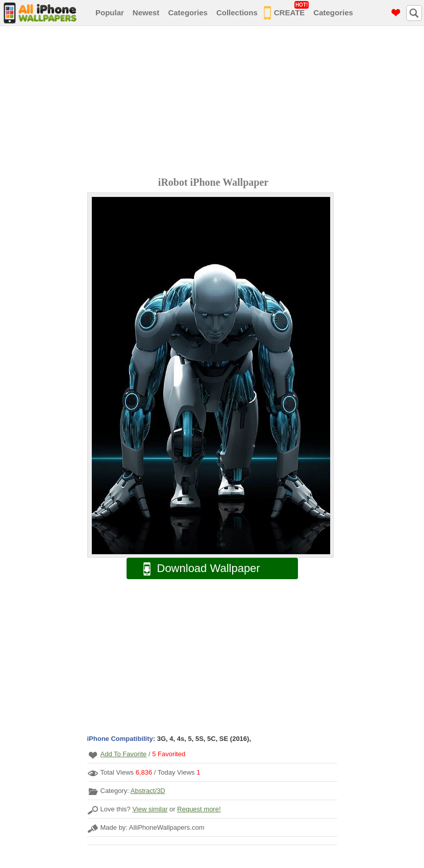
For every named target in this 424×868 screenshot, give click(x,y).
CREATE (286, 11)
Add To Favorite (124, 754)
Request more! (199, 809)
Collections (237, 13)
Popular (110, 13)
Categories (188, 13)
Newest (146, 13)
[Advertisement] (215, 103)
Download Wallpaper (196, 569)
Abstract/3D (148, 791)
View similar (150, 809)
